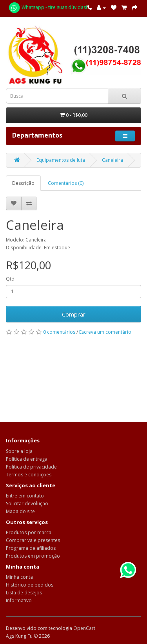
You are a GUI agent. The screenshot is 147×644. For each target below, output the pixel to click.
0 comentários (59, 332)
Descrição (23, 183)
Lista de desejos (24, 593)
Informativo (19, 600)
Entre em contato (25, 496)
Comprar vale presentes (33, 540)
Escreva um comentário (105, 332)
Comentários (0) (66, 183)
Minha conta (19, 577)
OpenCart (84, 628)
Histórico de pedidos (30, 585)
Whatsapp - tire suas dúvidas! (47, 7)
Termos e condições (29, 475)
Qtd (10, 279)
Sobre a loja (19, 451)
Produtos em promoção (33, 556)
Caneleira (113, 160)
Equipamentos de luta (61, 160)
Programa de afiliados (31, 548)
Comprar (74, 314)
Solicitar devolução (27, 504)
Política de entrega (27, 459)
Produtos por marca (29, 532)
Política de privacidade (31, 467)
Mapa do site (20, 511)
